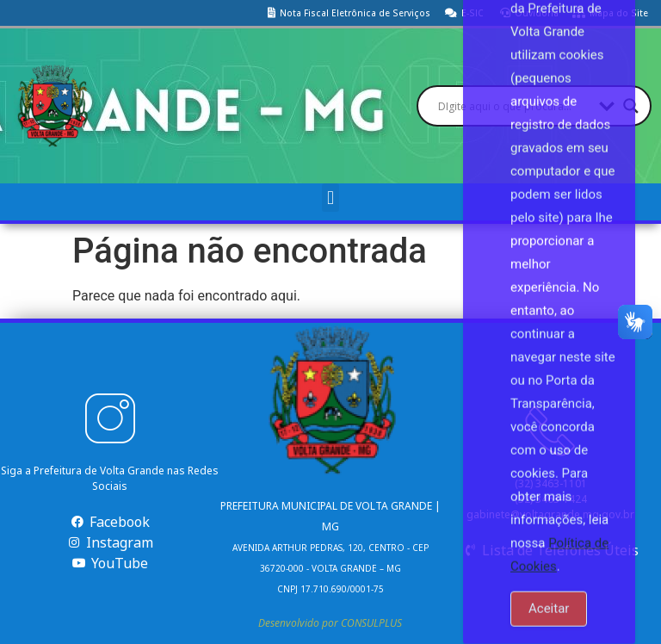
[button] (330, 198)
